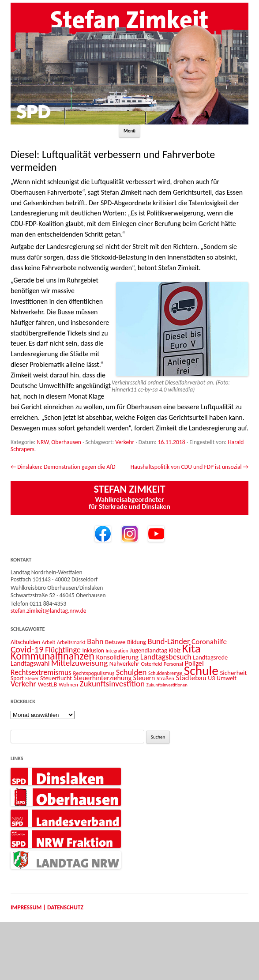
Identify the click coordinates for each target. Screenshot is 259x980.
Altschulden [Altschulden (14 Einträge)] (25, 642)
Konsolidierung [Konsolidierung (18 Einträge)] (118, 657)
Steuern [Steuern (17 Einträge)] (144, 678)
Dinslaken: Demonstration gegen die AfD (63, 467)
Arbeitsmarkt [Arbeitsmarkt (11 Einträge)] (71, 642)
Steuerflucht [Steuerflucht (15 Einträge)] (56, 678)
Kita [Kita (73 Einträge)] (191, 648)
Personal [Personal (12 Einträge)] (173, 664)
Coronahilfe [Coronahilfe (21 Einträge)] (209, 642)
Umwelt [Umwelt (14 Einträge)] (227, 678)
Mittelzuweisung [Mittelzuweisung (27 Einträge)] (79, 663)
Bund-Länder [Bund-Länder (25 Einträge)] (169, 641)
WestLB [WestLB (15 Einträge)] (48, 684)
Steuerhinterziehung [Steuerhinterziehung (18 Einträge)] (103, 678)
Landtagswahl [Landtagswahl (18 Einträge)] (30, 663)
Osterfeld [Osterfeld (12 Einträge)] (151, 664)
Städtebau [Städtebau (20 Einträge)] (191, 678)
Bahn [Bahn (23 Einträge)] (95, 641)
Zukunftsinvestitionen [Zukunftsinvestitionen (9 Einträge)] (167, 685)
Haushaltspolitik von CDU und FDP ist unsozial (190, 467)
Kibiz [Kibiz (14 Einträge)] (175, 650)
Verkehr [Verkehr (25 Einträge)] (23, 684)
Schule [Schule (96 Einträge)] (201, 671)
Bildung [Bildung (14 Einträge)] (137, 642)
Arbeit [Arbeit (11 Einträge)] (49, 642)
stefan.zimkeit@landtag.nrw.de (49, 611)
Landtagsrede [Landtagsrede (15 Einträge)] (210, 657)
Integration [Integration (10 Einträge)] (117, 651)
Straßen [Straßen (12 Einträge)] (165, 678)
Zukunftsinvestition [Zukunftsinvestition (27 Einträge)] (112, 684)
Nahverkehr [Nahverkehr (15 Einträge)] (124, 663)
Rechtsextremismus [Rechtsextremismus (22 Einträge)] (41, 672)
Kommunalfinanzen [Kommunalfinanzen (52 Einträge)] (53, 656)
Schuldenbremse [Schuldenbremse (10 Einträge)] (165, 673)
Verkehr (125, 442)
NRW (43, 442)
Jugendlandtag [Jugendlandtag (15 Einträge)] (148, 650)
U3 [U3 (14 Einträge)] (211, 678)
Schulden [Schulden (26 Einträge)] (131, 672)
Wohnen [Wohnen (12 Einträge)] (68, 684)
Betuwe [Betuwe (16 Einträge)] (115, 642)
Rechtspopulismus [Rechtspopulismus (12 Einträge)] (94, 673)
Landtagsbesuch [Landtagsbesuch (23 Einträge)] (166, 657)
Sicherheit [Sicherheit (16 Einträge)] (233, 673)
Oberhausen (66, 442)
